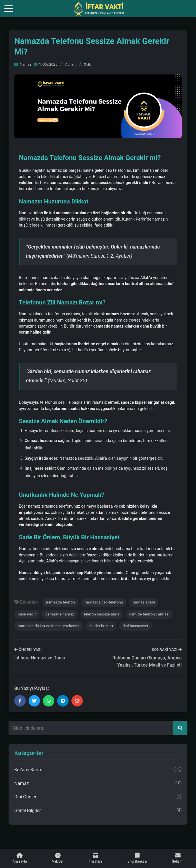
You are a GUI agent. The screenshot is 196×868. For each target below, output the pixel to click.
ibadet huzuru (101, 626)
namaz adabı (144, 602)
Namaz (23, 64)
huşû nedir (27, 614)
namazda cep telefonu (104, 602)
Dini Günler (98, 797)
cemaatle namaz (60, 614)
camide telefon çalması (149, 614)
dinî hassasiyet (135, 626)
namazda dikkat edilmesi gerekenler (49, 626)
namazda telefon (60, 602)
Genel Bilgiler (98, 811)
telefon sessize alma (102, 614)
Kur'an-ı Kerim (98, 770)
